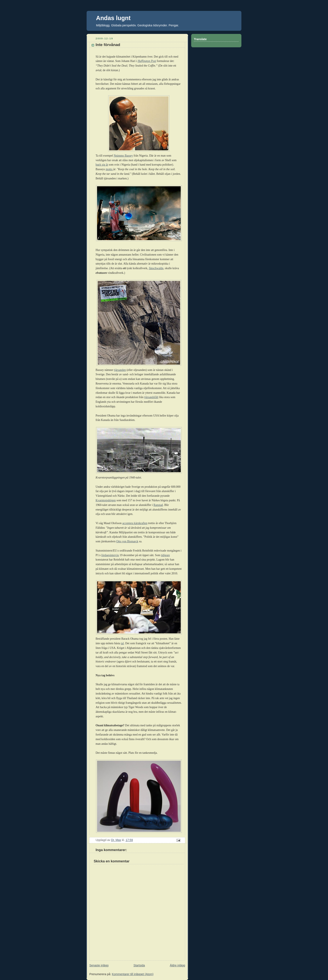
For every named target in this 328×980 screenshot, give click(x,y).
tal (122, 643)
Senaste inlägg (99, 965)
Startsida (139, 965)
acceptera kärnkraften (135, 523)
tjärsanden (120, 370)
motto (109, 169)
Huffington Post (147, 61)
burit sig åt (102, 165)
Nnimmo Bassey (123, 156)
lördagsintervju (110, 555)
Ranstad (158, 505)
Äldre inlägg (177, 965)
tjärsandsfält (151, 397)
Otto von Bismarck (127, 541)
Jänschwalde (156, 268)
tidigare (165, 555)
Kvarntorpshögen (106, 500)
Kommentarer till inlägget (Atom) (133, 974)
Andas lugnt (113, 18)
